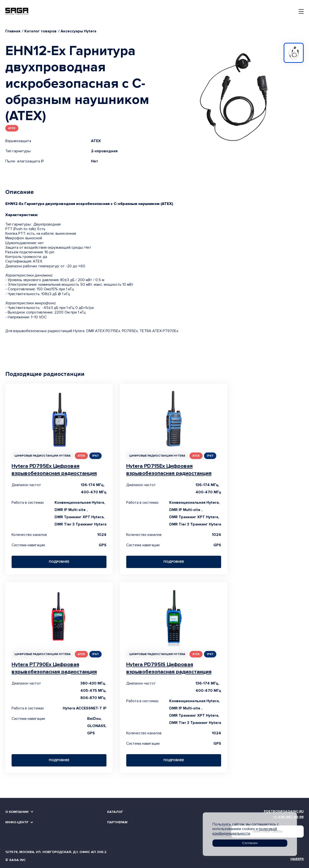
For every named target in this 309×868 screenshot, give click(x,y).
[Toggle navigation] (301, 11)
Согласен (250, 843)
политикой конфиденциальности (245, 831)
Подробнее (59, 562)
